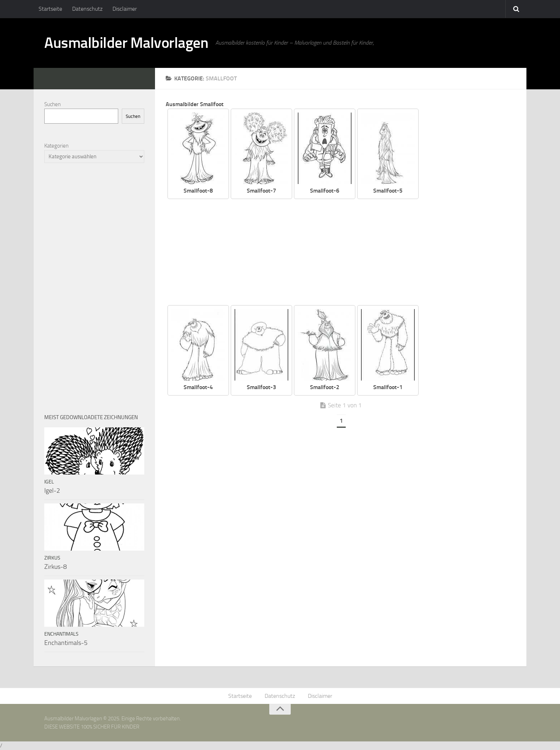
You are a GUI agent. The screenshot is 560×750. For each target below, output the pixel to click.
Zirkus (52, 558)
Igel (49, 482)
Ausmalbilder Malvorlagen (126, 43)
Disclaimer (125, 9)
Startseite (50, 9)
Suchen (52, 104)
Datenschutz (87, 9)
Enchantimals (61, 634)
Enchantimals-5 (66, 643)
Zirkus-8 (56, 567)
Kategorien (56, 146)
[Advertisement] (346, 253)
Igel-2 (52, 491)
